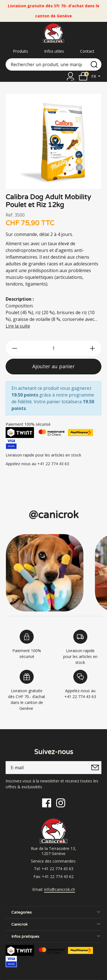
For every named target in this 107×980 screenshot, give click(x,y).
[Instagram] (61, 802)
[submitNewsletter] (95, 768)
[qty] (53, 348)
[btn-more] (92, 348)
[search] (94, 64)
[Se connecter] (70, 76)
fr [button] (94, 76)
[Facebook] (47, 802)
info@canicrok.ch (60, 889)
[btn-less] (15, 348)
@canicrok (54, 515)
